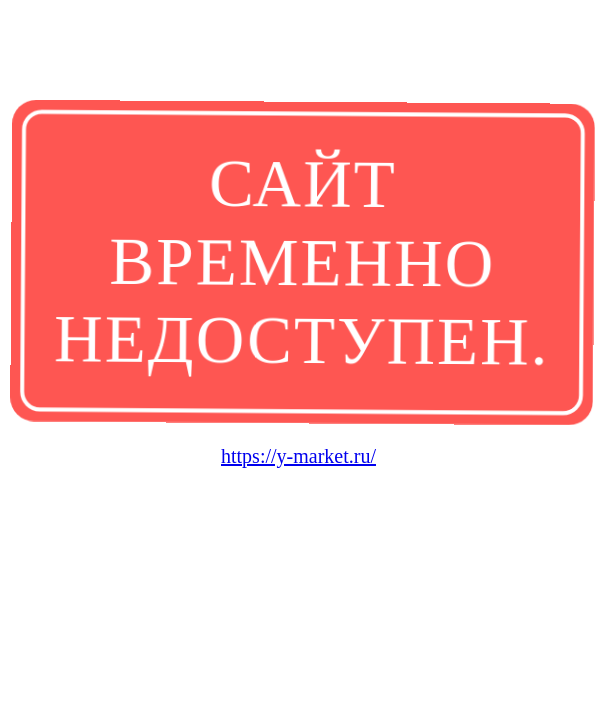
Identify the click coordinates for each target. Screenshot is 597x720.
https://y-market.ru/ (298, 456)
